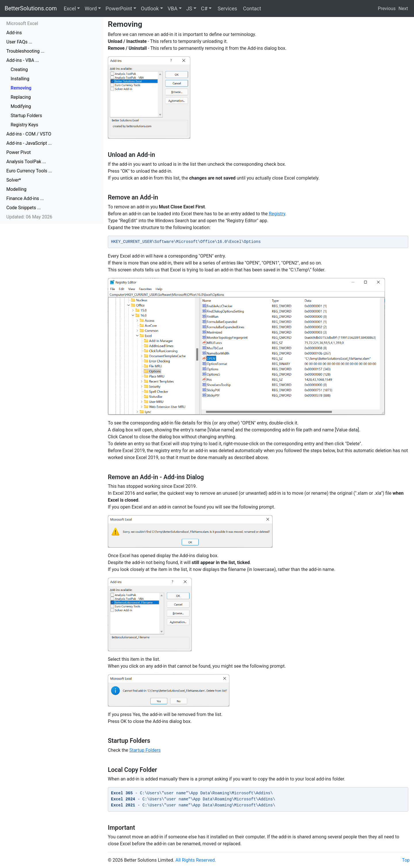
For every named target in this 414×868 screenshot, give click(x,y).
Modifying (21, 106)
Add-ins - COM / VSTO (29, 134)
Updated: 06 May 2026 (29, 217)
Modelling (16, 189)
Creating (19, 70)
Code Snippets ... (24, 208)
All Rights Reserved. (196, 860)
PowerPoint (119, 8)
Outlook (150, 8)
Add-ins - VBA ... (23, 60)
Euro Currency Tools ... (29, 171)
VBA (172, 8)
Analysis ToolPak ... (26, 162)
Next (403, 8)
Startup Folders (26, 116)
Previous (387, 8)
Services (227, 8)
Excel (70, 8)
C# (204, 8)
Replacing (21, 97)
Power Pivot (19, 152)
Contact (251, 8)
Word (91, 8)
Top (406, 860)
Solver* (14, 180)
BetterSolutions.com (31, 8)
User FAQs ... (19, 42)
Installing (20, 79)
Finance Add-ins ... (25, 198)
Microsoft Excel (22, 23)
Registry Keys (24, 125)
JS (189, 8)
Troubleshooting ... (25, 51)
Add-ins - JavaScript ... (29, 143)
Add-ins (14, 33)
